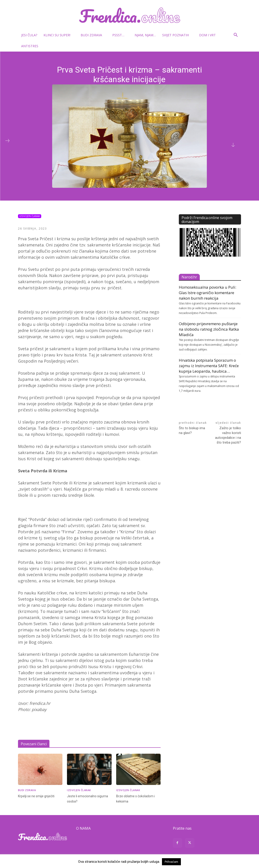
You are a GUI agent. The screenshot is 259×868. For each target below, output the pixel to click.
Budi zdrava (93, 35)
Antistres (30, 46)
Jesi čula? (29, 35)
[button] (236, 35)
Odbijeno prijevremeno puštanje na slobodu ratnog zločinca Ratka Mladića (209, 329)
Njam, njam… (145, 35)
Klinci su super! (59, 35)
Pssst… (120, 35)
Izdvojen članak (30, 216)
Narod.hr (189, 277)
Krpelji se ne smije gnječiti (37, 796)
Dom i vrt (209, 35)
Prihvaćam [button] (171, 862)
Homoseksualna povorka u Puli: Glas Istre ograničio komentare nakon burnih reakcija (208, 293)
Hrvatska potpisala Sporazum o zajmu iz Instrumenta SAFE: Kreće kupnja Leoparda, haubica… (209, 366)
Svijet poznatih (177, 35)
